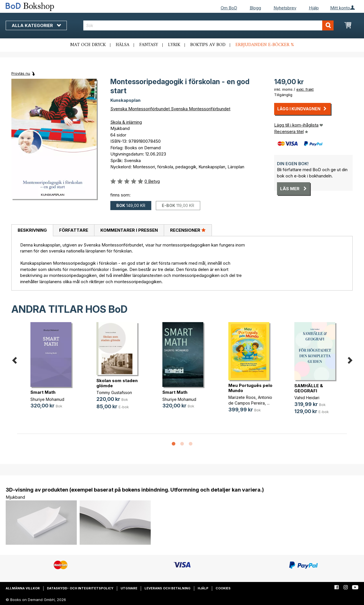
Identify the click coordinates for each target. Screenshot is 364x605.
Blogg (255, 8)
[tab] (32, 231)
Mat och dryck (88, 45)
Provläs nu (21, 73)
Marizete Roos (242, 397)
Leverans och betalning (167, 588)
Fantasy (149, 45)
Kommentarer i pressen (129, 230)
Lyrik (174, 45)
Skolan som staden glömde (117, 383)
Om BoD (229, 8)
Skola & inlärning (126, 122)
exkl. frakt (305, 89)
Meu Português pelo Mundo (250, 388)
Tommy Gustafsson (114, 392)
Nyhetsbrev (285, 8)
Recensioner (188, 230)
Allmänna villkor (23, 588)
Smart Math (43, 392)
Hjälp (314, 8)
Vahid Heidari (307, 398)
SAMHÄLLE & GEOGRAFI (309, 388)
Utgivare (129, 588)
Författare (74, 230)
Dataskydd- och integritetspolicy (80, 588)
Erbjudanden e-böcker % (265, 45)
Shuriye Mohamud (47, 399)
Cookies (223, 588)
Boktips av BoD (208, 45)
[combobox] (208, 25)
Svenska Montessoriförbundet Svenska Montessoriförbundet (170, 109)
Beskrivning (32, 230)
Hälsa (123, 45)
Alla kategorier (36, 25)
